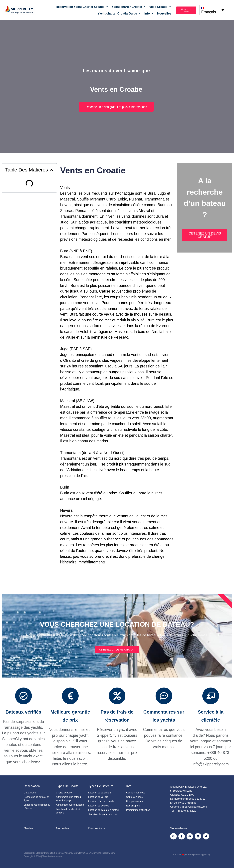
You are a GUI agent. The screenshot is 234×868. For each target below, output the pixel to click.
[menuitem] (213, 10)
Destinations (97, 828)
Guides (29, 828)
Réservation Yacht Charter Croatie (82, 7)
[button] (51, 170)
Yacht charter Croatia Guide (119, 13)
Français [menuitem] (209, 12)
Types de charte (67, 786)
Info (149, 13)
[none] (213, 10)
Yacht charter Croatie (129, 7)
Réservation (32, 786)
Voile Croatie (160, 7)
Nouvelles (164, 13)
